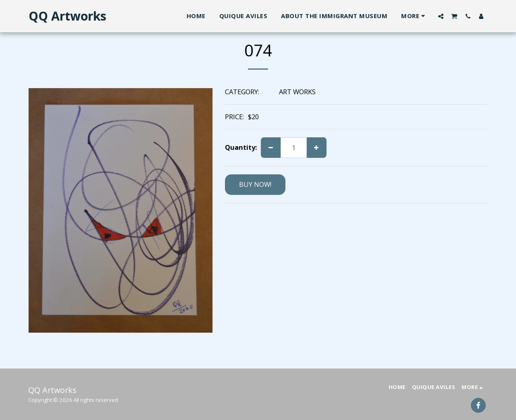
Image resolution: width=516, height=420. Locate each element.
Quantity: (241, 148)
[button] (441, 16)
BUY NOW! (255, 184)
